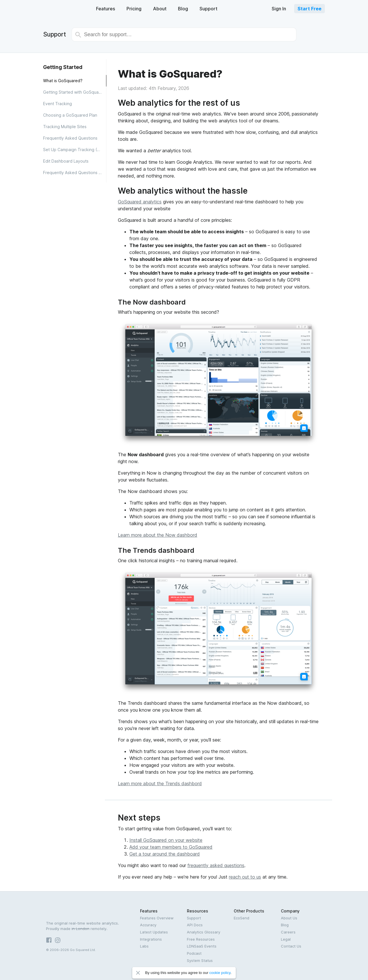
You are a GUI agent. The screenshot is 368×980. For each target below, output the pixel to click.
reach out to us (245, 877)
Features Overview (157, 918)
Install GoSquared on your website (166, 840)
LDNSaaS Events (202, 946)
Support (208, 9)
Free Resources (201, 939)
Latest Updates (154, 932)
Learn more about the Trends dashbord (160, 783)
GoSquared (62, 8)
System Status (200, 960)
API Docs (195, 925)
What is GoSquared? (63, 81)
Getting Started (63, 67)
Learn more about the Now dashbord (158, 535)
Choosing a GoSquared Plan (70, 115)
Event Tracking (57, 104)
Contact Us (291, 946)
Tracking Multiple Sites (65, 127)
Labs (144, 946)
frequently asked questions (216, 865)
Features (106, 9)
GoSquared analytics (140, 202)
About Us (289, 918)
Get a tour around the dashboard (165, 854)
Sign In (279, 9)
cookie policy (220, 973)
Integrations (151, 939)
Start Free (309, 9)
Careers (288, 932)
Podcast (194, 953)
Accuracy (148, 925)
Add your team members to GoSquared (171, 847)
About (160, 9)
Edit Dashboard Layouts (66, 161)
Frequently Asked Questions (70, 138)
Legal (286, 939)
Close (138, 973)
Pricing (134, 9)
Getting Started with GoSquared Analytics (75, 92)
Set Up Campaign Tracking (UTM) (75, 150)
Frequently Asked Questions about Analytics (75, 173)
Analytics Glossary (204, 932)
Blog (183, 9)
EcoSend (241, 918)
